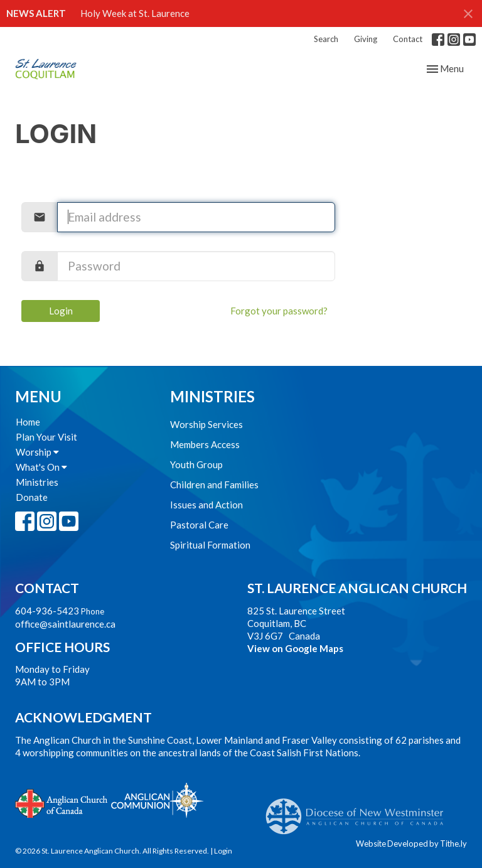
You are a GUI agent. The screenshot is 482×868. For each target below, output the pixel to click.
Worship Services (206, 424)
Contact (408, 39)
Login (61, 311)
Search (326, 39)
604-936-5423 (47, 611)
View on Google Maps (295, 648)
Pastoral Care (199, 525)
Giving (366, 39)
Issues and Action (206, 505)
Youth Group (196, 464)
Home (28, 422)
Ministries (37, 482)
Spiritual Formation (210, 545)
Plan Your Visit (46, 437)
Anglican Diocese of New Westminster (359, 810)
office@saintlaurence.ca (65, 624)
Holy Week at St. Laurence (135, 13)
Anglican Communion (157, 800)
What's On (41, 467)
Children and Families (214, 485)
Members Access (205, 444)
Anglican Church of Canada (62, 802)
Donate (32, 497)
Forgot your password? (279, 311)
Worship (37, 452)
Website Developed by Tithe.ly (411, 844)
